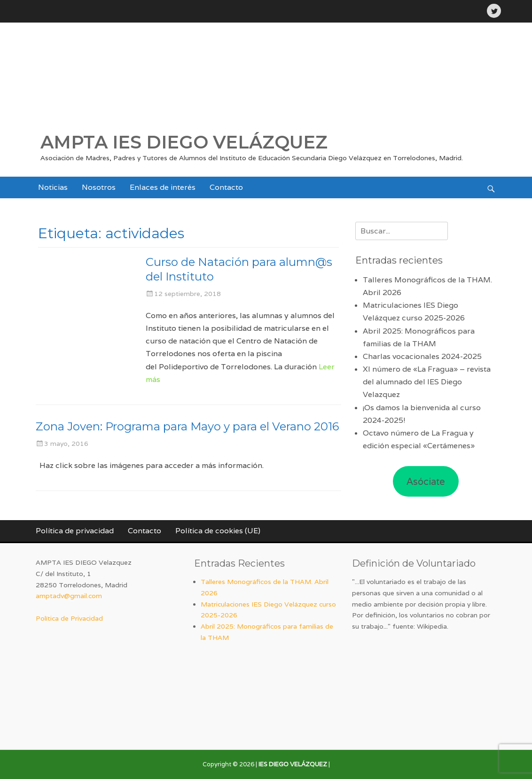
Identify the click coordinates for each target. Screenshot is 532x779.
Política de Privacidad (69, 618)
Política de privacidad (75, 531)
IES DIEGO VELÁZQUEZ (293, 764)
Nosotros (99, 187)
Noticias (53, 187)
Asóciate (426, 482)
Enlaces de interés (163, 187)
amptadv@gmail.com (69, 596)
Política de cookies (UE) (218, 531)
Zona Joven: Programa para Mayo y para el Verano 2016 (187, 426)
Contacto (226, 187)
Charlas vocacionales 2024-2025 (422, 356)
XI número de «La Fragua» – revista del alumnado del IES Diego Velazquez (427, 382)
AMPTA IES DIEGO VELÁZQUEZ (184, 142)
